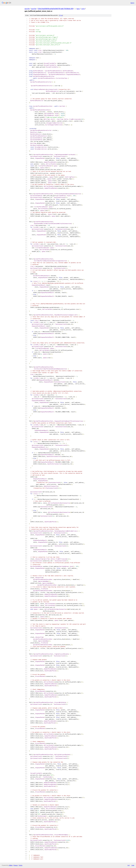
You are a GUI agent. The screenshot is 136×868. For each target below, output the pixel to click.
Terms (20, 865)
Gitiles (11, 865)
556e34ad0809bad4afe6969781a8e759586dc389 (55, 9)
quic (78, 9)
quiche (27, 9)
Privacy (16, 865)
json (133, 865)
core (83, 9)
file (61, 15)
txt (129, 865)
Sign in (132, 3)
